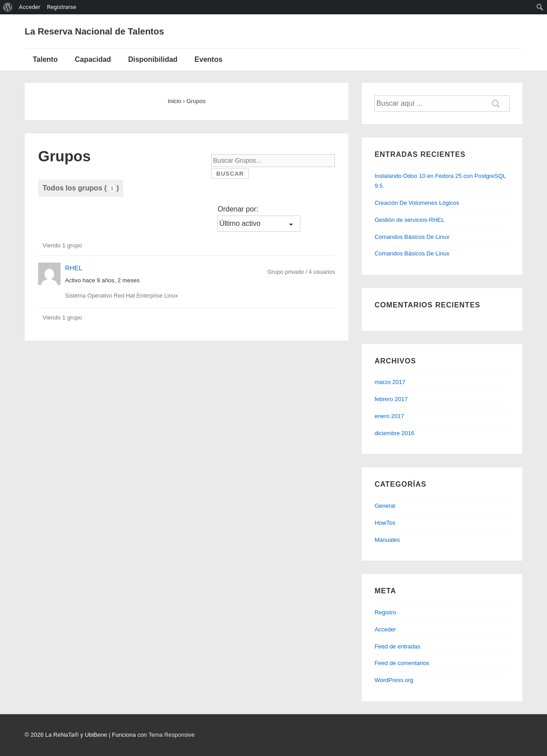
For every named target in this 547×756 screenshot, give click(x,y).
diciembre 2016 (394, 433)
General (385, 506)
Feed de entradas (397, 646)
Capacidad (93, 59)
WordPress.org (394, 680)
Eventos (208, 59)
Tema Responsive (171, 735)
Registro (385, 612)
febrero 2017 (391, 399)
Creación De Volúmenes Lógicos (417, 203)
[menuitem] (8, 7)
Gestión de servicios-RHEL (409, 220)
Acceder (385, 629)
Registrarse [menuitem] (62, 7)
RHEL (74, 268)
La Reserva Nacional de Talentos (94, 31)
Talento (45, 59)
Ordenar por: (238, 209)
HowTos (385, 523)
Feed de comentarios (402, 663)
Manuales (387, 540)
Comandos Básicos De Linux (412, 237)
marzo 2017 (390, 382)
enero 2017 (389, 416)
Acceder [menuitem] (30, 7)
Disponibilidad (153, 59)
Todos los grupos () (81, 188)
